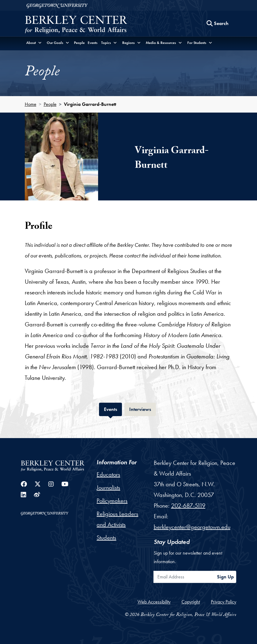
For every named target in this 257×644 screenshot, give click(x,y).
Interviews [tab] (143, 409)
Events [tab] (113, 409)
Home (31, 104)
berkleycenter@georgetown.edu (192, 527)
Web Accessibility (154, 602)
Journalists (108, 487)
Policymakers (112, 501)
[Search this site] (218, 23)
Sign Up (225, 577)
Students (106, 538)
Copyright (191, 602)
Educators (108, 474)
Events (93, 43)
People (79, 43)
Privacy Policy (224, 602)
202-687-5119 (188, 505)
